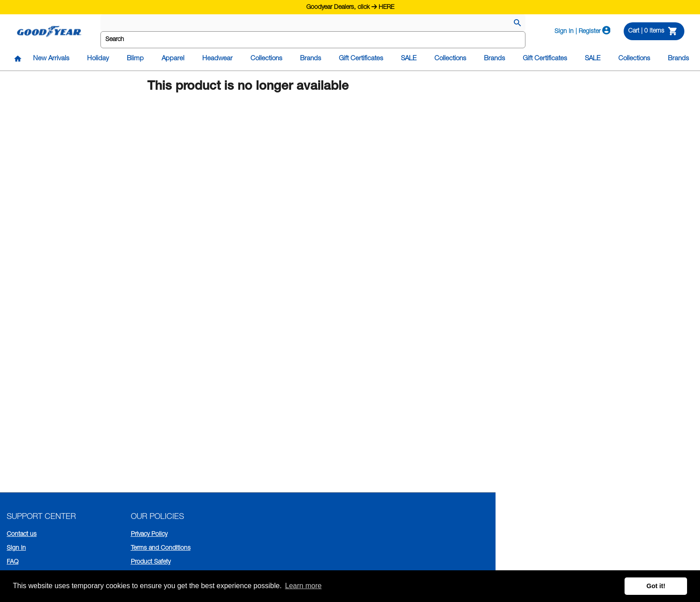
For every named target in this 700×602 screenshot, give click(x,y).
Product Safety (151, 562)
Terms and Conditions (161, 548)
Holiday (98, 59)
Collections (266, 59)
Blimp (135, 59)
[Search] (517, 24)
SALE (409, 59)
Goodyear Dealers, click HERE (350, 6)
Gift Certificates (361, 59)
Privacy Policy (149, 535)
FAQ (12, 562)
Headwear (217, 59)
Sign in (16, 548)
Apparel (173, 59)
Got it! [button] (656, 586)
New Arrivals (51, 59)
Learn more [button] (304, 586)
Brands (310, 59)
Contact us (22, 535)
